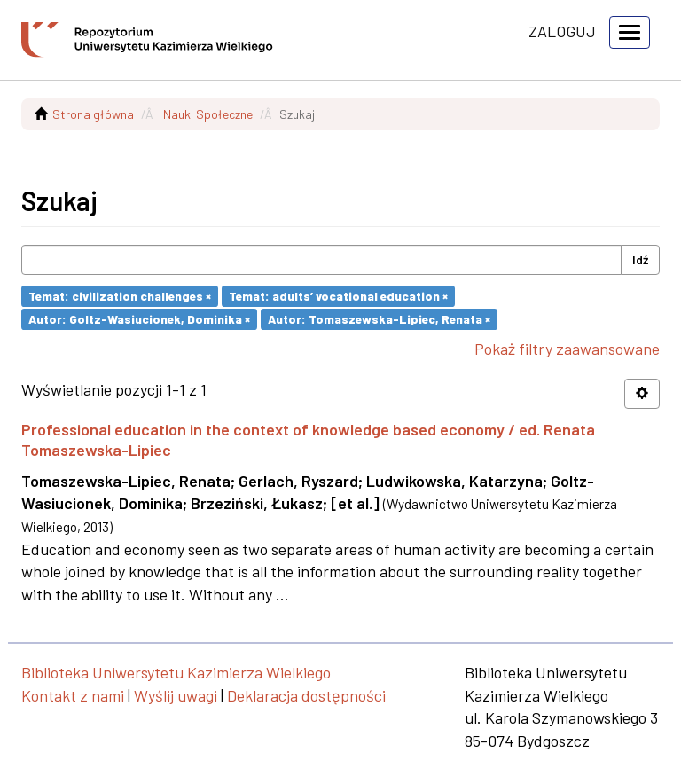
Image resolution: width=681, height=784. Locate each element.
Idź (640, 259)
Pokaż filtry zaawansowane (567, 349)
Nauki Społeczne (208, 114)
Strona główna (93, 114)
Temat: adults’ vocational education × (338, 296)
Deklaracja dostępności (306, 695)
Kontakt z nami (73, 695)
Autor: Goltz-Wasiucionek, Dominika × (139, 319)
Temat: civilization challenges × (120, 296)
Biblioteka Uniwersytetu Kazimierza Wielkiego (176, 672)
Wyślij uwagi (176, 695)
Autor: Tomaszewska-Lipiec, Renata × (379, 319)
